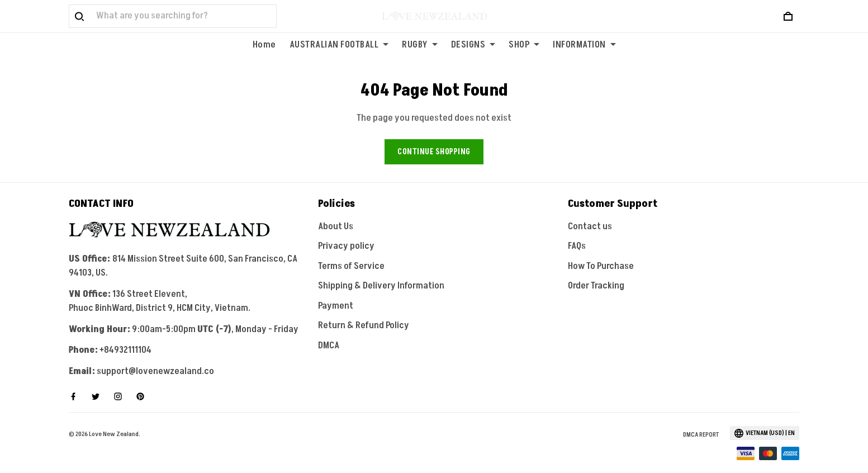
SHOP (524, 45)
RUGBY (420, 45)
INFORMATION (584, 45)
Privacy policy (346, 232)
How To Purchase (601, 252)
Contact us (590, 212)
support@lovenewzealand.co (155, 357)
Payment (336, 291)
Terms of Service (351, 252)
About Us (336, 212)
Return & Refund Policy (364, 311)
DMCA (329, 331)
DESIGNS (473, 45)
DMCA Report (701, 420)
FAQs (577, 232)
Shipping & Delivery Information (381, 272)
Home (264, 45)
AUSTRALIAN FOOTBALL (339, 45)
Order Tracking (596, 272)
